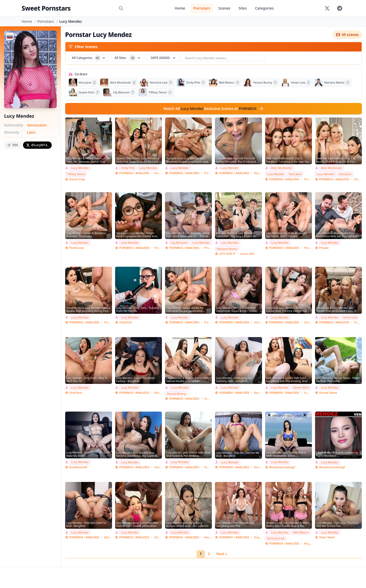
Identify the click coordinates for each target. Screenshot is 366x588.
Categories (264, 8)
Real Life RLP (258, 173)
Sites (243, 8)
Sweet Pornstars (46, 8)
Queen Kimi (301, 387)
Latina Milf (247, 254)
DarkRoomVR (78, 467)
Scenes (224, 8)
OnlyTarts (126, 322)
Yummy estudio (358, 322)
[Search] (121, 8)
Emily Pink (128, 168)
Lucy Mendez (80, 168)
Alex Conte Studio (208, 537)
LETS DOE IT (227, 254)
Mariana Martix (227, 249)
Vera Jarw (295, 174)
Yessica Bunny (176, 394)
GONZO (158, 537)
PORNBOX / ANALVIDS (134, 173)
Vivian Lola (350, 317)
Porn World (158, 173)
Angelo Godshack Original (258, 537)
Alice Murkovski (281, 168)
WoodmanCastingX (282, 467)
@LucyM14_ (37, 145)
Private (208, 248)
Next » (222, 554)
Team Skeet (327, 537)
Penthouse (77, 248)
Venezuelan (37, 125)
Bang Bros (158, 393)
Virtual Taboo (328, 393)
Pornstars (202, 8)
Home (180, 8)
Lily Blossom (179, 243)
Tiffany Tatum (76, 174)
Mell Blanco (301, 532)
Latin (31, 132)
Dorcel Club (77, 179)
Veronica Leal (276, 538)
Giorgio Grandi (258, 322)
